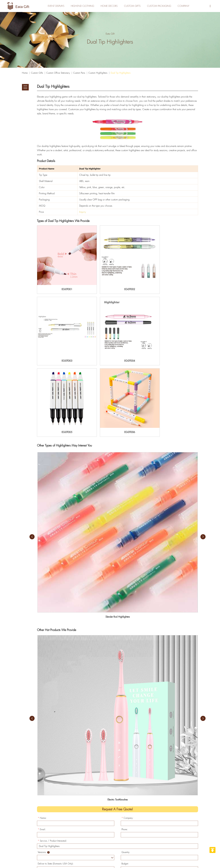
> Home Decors (100, 840)
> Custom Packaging (102, 835)
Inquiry (83, 212)
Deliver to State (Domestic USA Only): (56, 749)
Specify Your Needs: (49, 760)
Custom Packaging (160, 6)
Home (25, 73)
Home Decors (108, 6)
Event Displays (54, 6)
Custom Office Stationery (58, 73)
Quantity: (126, 737)
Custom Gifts (133, 6)
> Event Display (100, 830)
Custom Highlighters (98, 73)
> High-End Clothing (102, 821)
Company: (127, 703)
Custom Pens (79, 73)
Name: (42, 703)
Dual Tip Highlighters (121, 73)
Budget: (125, 749)
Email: (42, 714)
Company (186, 6)
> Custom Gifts (99, 826)
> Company (98, 845)
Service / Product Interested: (52, 726)
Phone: (125, 714)
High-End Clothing (81, 6)
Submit (48, 784)
